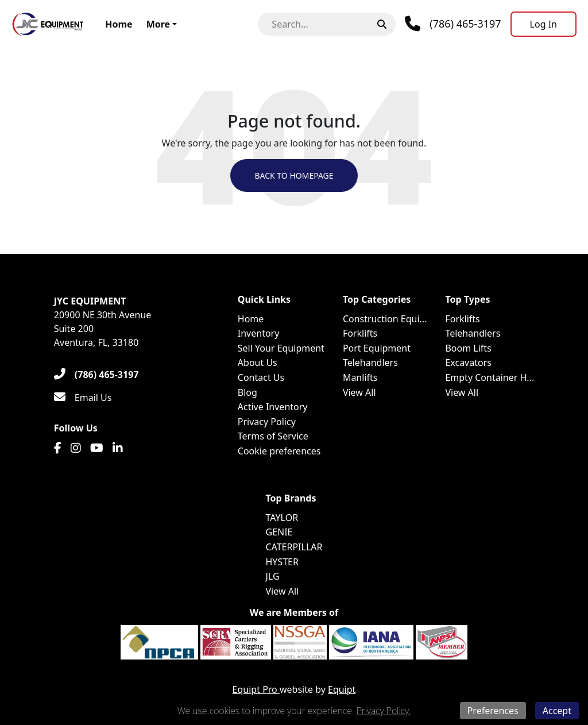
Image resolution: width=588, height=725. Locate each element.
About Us (258, 362)
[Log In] (543, 24)
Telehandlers (370, 362)
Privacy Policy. (384, 711)
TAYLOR (282, 518)
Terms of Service (273, 436)
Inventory (259, 333)
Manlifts (360, 377)
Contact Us (261, 377)
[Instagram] (76, 448)
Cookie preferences (279, 451)
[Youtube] (97, 448)
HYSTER (282, 562)
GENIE (279, 532)
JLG (272, 576)
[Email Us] (83, 398)
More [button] (158, 24)
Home (119, 24)
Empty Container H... (490, 377)
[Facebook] (58, 448)
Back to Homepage (294, 176)
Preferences (493, 711)
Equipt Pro (256, 689)
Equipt (342, 689)
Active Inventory (273, 407)
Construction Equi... (385, 319)
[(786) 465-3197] (96, 375)
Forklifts (360, 333)
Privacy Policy (267, 422)
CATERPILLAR (294, 547)
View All (359, 392)
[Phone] (453, 24)
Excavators (468, 362)
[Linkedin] (118, 448)
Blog (247, 392)
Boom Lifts (468, 348)
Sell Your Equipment (281, 348)
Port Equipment (377, 348)
